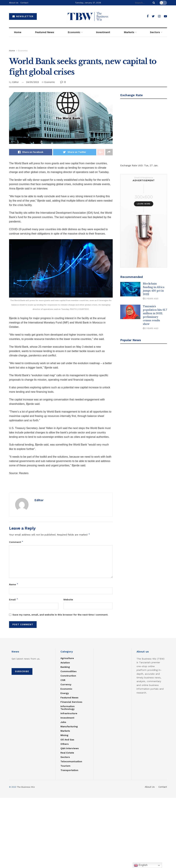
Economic (74, 32)
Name (14, 584)
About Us (14, 3)
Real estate (67, 753)
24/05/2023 (33, 82)
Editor (16, 82)
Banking (65, 667)
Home (18, 32)
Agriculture (67, 658)
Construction (68, 676)
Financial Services (71, 702)
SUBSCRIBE (22, 671)
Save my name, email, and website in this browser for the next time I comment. (60, 615)
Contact (24, 3)
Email (14, 600)
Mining (64, 735)
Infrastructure (69, 713)
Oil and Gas (67, 740)
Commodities (69, 671)
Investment (103, 32)
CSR (63, 680)
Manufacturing (69, 726)
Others (65, 744)
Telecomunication (71, 761)
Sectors (155, 32)
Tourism (65, 766)
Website (68, 600)
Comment (16, 542)
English (141, 865)
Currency (66, 684)
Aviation (65, 663)
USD (140, 165)
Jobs (63, 722)
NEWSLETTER (23, 16)
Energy (65, 693)
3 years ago (151, 299)
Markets (129, 32)
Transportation (69, 770)
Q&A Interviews (70, 748)
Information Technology (68, 708)
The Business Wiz (26, 787)
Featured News (45, 32)
